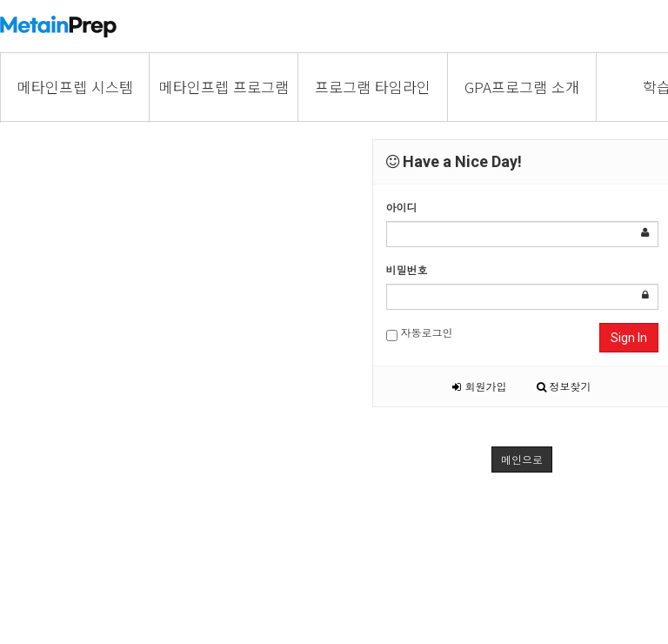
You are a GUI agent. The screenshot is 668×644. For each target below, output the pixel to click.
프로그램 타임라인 (373, 87)
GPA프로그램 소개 (522, 87)
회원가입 (479, 386)
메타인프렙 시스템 (75, 87)
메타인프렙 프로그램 (224, 87)
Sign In (629, 338)
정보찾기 (564, 386)
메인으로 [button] (522, 459)
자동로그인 (420, 333)
